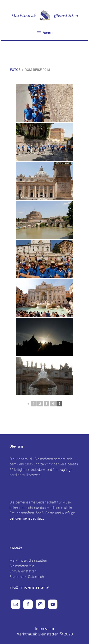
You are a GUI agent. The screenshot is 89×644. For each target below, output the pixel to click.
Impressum (45, 629)
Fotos (15, 70)
